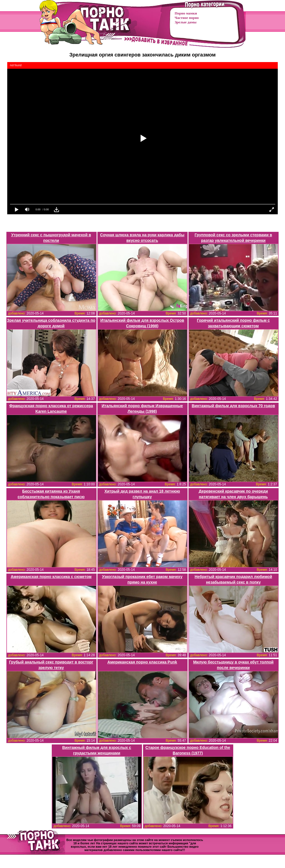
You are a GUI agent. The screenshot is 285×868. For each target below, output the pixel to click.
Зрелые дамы (186, 22)
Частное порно (187, 18)
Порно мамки (186, 13)
